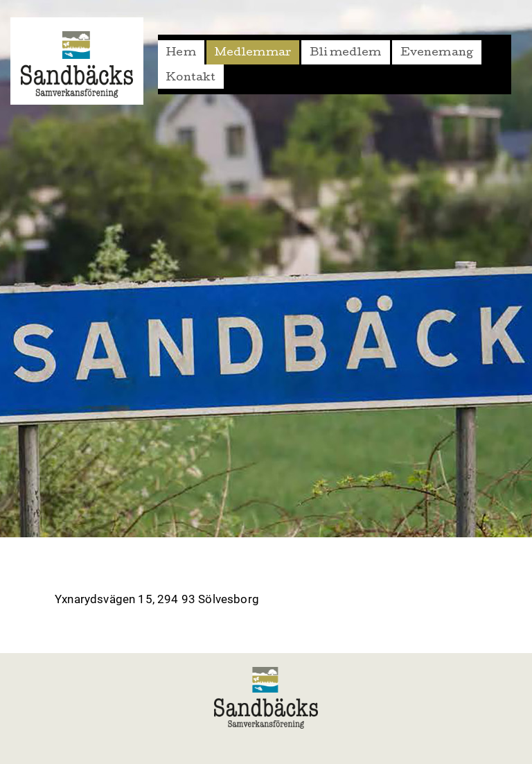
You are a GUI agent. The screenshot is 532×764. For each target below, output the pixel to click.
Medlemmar (253, 53)
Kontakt (191, 78)
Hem (181, 53)
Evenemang (437, 53)
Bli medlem (346, 53)
